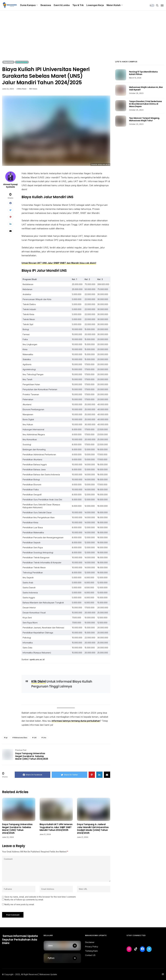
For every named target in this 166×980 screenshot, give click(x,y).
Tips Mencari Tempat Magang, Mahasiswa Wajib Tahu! (144, 119)
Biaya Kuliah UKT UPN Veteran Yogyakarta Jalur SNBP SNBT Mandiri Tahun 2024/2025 (56, 827)
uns (45, 738)
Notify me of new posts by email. (19, 904)
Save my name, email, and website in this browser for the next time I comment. (40, 897)
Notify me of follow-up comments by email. (24, 900)
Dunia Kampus (28, 5)
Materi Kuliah (114, 5)
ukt (35, 738)
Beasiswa (46, 5)
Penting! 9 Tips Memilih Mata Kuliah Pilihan (143, 73)
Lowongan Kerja (95, 5)
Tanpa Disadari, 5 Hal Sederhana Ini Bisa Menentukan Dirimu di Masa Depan (146, 104)
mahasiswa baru (21, 738)
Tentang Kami (91, 951)
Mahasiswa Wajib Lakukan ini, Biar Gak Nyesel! (146, 88)
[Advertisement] (83, 40)
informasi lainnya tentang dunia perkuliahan (76, 721)
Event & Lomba (62, 5)
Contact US (90, 955)
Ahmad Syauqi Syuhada (10, 186)
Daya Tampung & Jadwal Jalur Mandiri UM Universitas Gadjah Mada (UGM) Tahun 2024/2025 (93, 829)
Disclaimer (90, 942)
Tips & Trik (78, 5)
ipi (7, 738)
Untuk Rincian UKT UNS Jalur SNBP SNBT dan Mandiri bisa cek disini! (59, 263)
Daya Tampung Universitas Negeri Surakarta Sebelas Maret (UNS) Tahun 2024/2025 (17, 829)
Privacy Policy (92, 947)
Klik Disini (39, 682)
